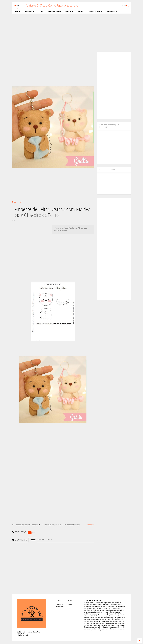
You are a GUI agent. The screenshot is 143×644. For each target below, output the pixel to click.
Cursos (41, 11)
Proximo (90, 525)
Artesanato (29, 11)
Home (14, 202)
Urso (22, 202)
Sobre (70, 605)
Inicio (17, 11)
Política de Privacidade (60, 606)
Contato (70, 601)
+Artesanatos (111, 11)
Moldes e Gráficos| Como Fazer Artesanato (51, 6)
